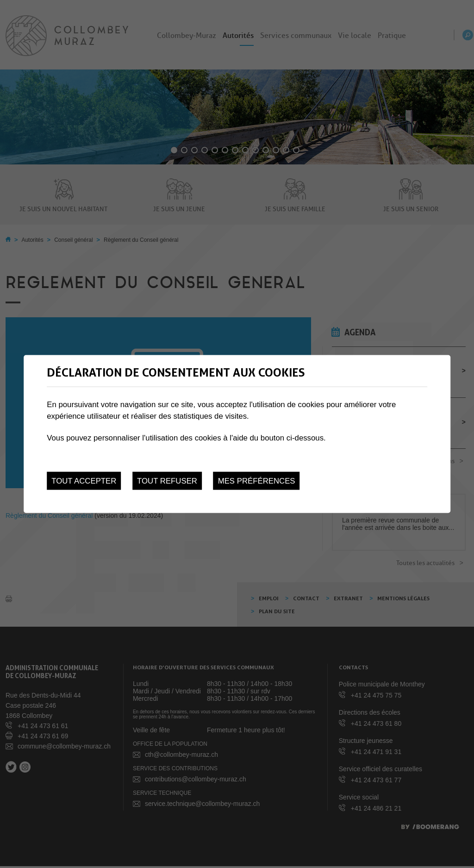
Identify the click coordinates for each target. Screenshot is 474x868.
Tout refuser (167, 481)
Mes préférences (257, 481)
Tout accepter (84, 481)
